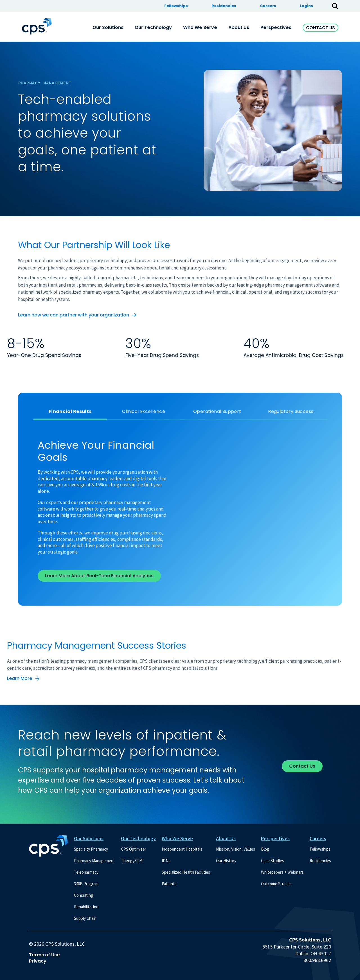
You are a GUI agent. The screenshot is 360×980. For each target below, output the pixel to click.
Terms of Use (44, 955)
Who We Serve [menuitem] (200, 27)
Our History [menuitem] (226, 861)
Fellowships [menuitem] (176, 6)
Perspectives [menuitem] (276, 27)
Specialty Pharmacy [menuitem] (91, 849)
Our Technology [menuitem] (153, 27)
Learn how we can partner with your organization (74, 315)
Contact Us (320, 28)
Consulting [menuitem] (84, 895)
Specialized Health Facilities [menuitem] (186, 872)
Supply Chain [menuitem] (85, 918)
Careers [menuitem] (268, 6)
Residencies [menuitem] (224, 6)
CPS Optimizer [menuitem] (134, 849)
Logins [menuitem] (306, 6)
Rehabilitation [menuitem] (86, 907)
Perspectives (275, 838)
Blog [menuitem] (265, 849)
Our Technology (138, 838)
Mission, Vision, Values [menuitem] (236, 849)
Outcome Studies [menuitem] (276, 884)
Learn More (20, 678)
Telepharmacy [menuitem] (86, 872)
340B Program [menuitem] (86, 884)
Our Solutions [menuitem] (108, 27)
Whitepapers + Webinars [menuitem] (282, 872)
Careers (318, 838)
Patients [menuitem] (169, 884)
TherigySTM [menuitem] (132, 861)
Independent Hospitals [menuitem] (182, 849)
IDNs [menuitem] (166, 861)
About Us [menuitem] (239, 27)
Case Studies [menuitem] (273, 861)
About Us (226, 838)
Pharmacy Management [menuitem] (94, 861)
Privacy (38, 961)
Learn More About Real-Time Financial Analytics (99, 576)
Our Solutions (89, 838)
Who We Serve (177, 838)
